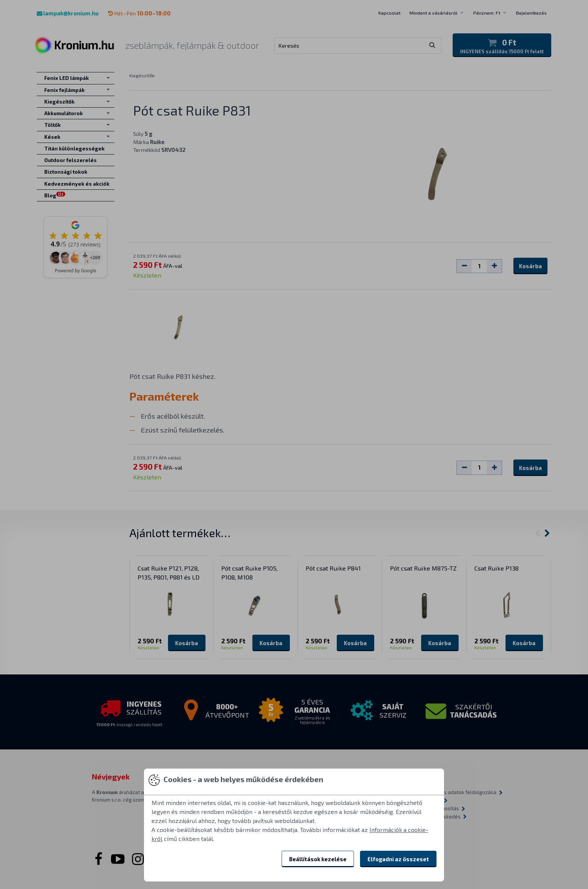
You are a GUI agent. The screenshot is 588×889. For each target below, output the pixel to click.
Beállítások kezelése (318, 859)
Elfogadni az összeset (398, 859)
